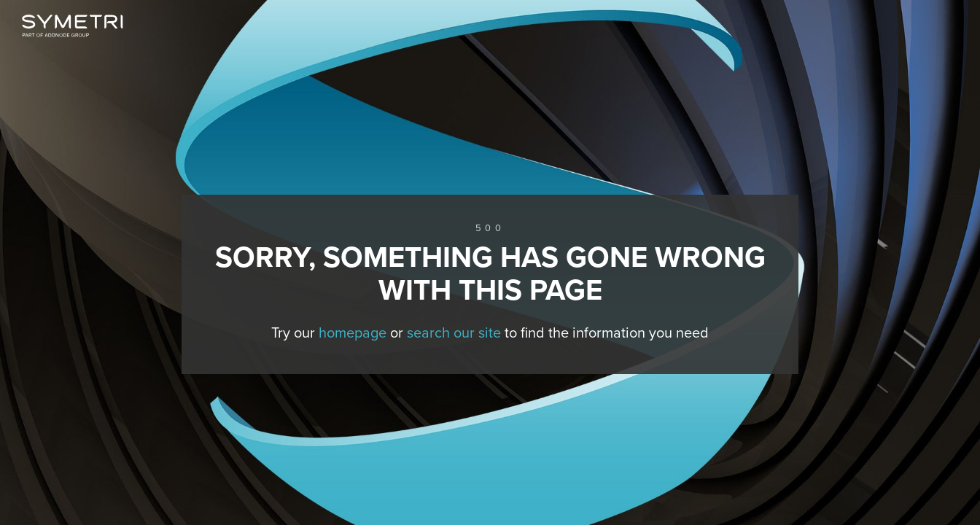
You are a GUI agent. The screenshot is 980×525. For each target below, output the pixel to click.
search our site (454, 333)
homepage (353, 333)
